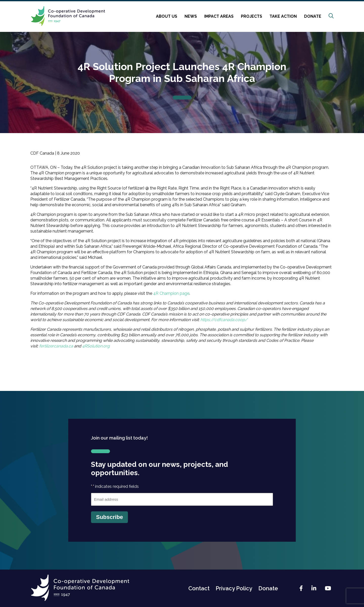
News (191, 16)
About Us (167, 16)
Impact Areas (219, 16)
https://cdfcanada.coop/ (224, 320)
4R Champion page (171, 293)
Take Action (283, 16)
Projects (252, 16)
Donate (313, 16)
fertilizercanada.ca (56, 346)
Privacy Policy (234, 588)
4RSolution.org (96, 346)
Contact (199, 588)
